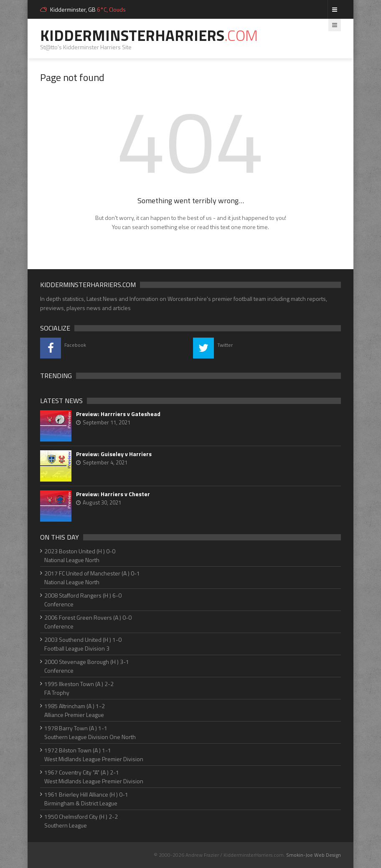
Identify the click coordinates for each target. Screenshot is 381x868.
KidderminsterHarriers (149, 35)
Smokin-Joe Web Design (314, 855)
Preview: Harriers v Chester (113, 494)
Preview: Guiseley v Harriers (114, 454)
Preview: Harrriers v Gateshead (118, 414)
